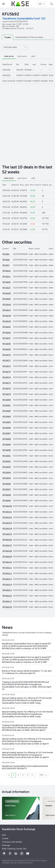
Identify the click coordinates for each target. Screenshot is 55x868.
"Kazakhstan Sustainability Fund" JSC (24, 19)
